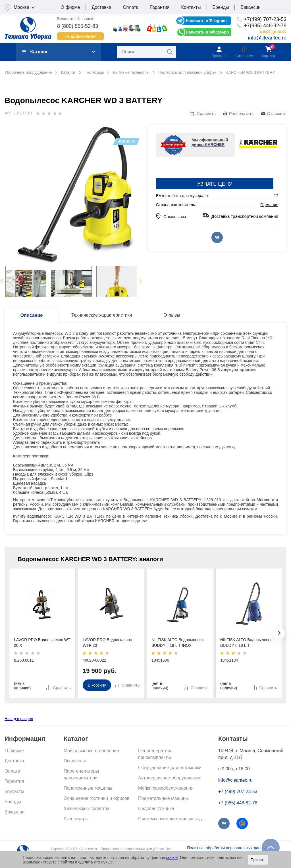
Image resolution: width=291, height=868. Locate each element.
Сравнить (206, 113)
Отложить (277, 113)
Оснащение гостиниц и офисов (96, 798)
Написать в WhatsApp (207, 32)
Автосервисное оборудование (170, 778)
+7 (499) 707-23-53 (238, 791)
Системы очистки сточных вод (170, 819)
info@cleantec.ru (267, 38)
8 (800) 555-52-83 (78, 26)
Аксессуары (76, 819)
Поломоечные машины (88, 788)
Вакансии (251, 7)
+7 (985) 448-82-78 (238, 803)
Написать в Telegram (206, 21)
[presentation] (279, 633)
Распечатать (241, 113)
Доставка (101, 7)
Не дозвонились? (81, 36)
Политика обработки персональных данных (227, 848)
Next (141, 281)
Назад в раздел (19, 719)
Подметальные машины (163, 798)
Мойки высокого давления (91, 751)
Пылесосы (75, 761)
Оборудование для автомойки (170, 768)
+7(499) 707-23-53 (265, 19)
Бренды (221, 7)
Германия (269, 205)
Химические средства (87, 809)
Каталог (35, 52)
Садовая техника (156, 809)
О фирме (70, 7)
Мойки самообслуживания (166, 788)
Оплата (131, 7)
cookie (172, 857)
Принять (258, 860)
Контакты (191, 7)
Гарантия (160, 7)
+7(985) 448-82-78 (265, 26)
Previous (2, 281)
